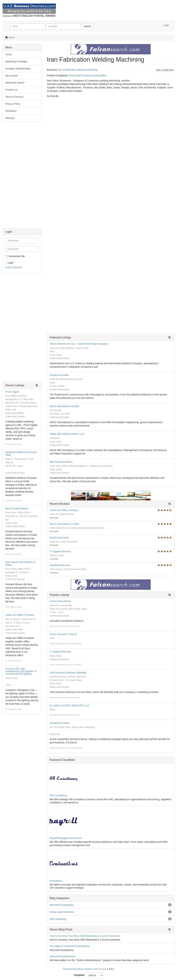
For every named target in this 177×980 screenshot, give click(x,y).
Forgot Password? (14, 267)
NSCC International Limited (64, 406)
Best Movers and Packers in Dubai (20, 563)
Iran (59, 70)
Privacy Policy (13, 104)
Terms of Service (14, 97)
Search (87, 26)
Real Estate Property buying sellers (88, 75)
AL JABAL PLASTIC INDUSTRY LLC (69, 706)
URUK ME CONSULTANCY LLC (67, 434)
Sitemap (10, 118)
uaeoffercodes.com (60, 565)
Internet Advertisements (62, 956)
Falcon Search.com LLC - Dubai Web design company (79, 344)
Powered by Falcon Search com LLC (83, 969)
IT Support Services (60, 551)
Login (166, 25)
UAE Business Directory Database (68, 673)
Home (11, 38)
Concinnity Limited (59, 723)
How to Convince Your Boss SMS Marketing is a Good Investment (85, 936)
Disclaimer (11, 111)
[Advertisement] (22, 177)
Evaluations (56, 881)
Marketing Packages (16, 61)
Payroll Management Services (66, 838)
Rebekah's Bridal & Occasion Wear (21, 453)
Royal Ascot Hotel (59, 375)
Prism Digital (12, 392)
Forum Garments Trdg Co (63, 634)
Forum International (60, 601)
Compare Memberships (18, 69)
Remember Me (17, 256)
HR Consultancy (58, 795)
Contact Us (11, 90)
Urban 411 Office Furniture (20, 615)
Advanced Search (15, 83)
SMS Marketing (58, 919)
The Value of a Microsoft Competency (70, 946)
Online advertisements (62, 912)
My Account (12, 76)
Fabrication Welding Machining (81, 70)
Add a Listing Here (165, 70)
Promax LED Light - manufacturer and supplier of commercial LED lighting (21, 671)
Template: (79, 975)
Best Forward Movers (17, 509)
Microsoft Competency (62, 905)
